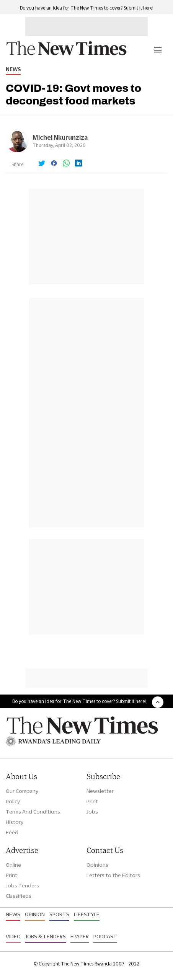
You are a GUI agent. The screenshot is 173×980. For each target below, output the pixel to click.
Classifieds (19, 896)
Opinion (35, 914)
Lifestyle (87, 914)
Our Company (22, 791)
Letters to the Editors (113, 875)
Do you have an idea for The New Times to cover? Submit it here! (87, 8)
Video (13, 936)
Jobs (92, 812)
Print (92, 801)
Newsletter (100, 791)
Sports (59, 914)
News (13, 69)
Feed (12, 832)
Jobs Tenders (22, 885)
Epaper (80, 936)
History (15, 822)
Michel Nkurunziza (60, 137)
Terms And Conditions (33, 812)
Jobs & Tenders (46, 936)
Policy (13, 801)
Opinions (97, 865)
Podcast (105, 936)
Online (13, 865)
